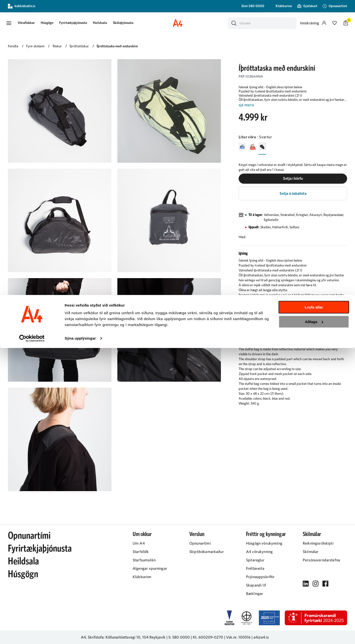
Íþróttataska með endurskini (117, 46)
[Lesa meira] (293, 105)
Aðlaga (314, 617)
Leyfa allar (314, 603)
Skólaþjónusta (132, 23)
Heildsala (109, 23)
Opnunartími (29, 536)
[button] (13, 23)
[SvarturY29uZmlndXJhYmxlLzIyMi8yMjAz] (267, 147)
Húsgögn (56, 23)
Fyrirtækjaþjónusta (82, 23)
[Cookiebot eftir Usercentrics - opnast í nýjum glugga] (32, 634)
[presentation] (35, 23)
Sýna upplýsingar (80, 634)
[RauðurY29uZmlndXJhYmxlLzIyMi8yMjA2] (255, 147)
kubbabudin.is (22, 6)
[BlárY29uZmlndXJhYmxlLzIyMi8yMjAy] (244, 147)
